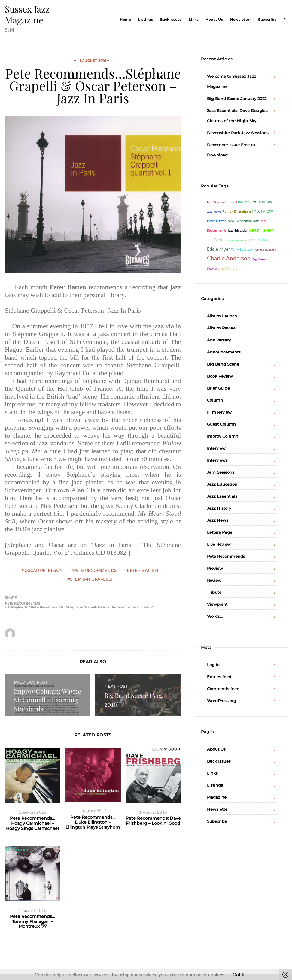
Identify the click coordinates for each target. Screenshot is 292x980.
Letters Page (220, 532)
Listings (146, 20)
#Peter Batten (141, 570)
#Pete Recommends (94, 570)
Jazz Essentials (222, 496)
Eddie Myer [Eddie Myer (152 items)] (218, 249)
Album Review (222, 328)
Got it (239, 974)
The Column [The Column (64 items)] (258, 240)
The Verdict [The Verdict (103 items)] (217, 240)
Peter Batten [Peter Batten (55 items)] (217, 221)
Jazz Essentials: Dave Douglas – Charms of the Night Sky (239, 116)
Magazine (217, 797)
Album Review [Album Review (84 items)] (262, 230)
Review (214, 580)
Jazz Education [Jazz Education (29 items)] (238, 230)
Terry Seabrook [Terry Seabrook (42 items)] (242, 249)
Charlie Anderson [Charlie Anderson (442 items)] (229, 258)
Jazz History (219, 508)
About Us (214, 20)
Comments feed (223, 689)
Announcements (224, 352)
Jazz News (218, 520)
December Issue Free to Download (231, 150)
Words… (215, 616)
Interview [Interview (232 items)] (263, 211)
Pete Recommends (22, 603)
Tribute (214, 592)
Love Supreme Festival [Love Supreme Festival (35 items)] (222, 202)
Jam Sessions (221, 472)
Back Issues (171, 20)
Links (194, 20)
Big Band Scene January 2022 (237, 99)
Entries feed (219, 677)
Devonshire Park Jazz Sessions (238, 133)
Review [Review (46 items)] (243, 202)
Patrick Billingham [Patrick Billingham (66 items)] (237, 211)
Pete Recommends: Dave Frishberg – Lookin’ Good (153, 821)
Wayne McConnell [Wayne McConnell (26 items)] (265, 250)
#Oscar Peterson (42, 570)
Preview (215, 568)
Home (125, 20)
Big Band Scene (223, 364)
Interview (216, 448)
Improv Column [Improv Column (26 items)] (238, 240)
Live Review (219, 544)
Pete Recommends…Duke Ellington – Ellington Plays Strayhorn (93, 822)
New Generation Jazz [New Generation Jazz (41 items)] (243, 221)
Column (215, 400)
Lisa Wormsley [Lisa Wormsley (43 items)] (228, 268)
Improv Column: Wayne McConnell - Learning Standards (47, 700)
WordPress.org (222, 701)
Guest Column (221, 424)
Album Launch (222, 316)
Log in (213, 665)
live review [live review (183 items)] (262, 201)
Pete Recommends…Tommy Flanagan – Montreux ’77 (32, 921)
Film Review (219, 412)
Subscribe (267, 20)
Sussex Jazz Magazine (27, 14)
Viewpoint (217, 604)
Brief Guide (218, 388)
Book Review (220, 376)
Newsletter (240, 20)
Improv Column (223, 436)
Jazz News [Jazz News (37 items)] (214, 211)
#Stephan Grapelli (90, 579)
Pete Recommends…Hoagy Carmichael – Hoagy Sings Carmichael (32, 823)
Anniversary (219, 340)
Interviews (217, 460)
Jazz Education (222, 484)
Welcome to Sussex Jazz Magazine (231, 81)
